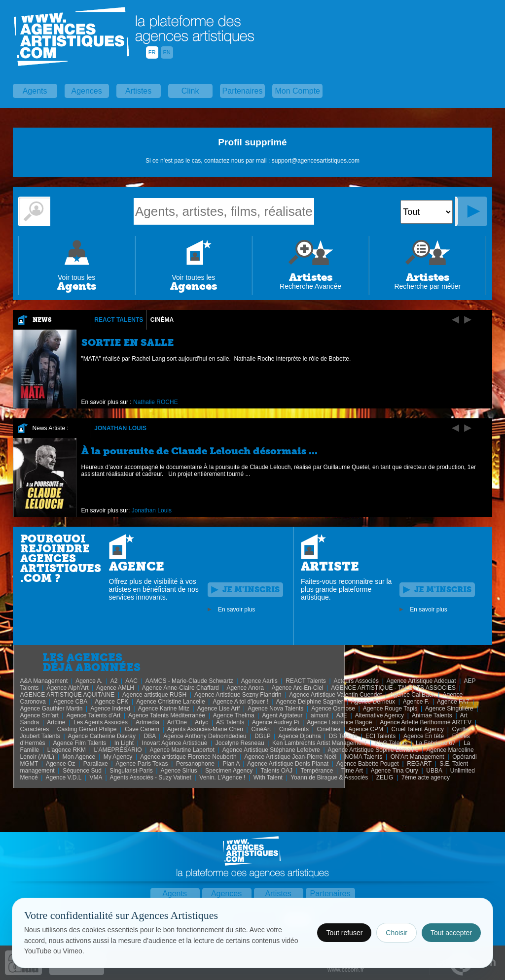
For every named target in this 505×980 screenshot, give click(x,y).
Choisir (397, 933)
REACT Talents (119, 320)
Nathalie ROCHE (156, 402)
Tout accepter (451, 933)
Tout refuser (344, 933)
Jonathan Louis (120, 428)
